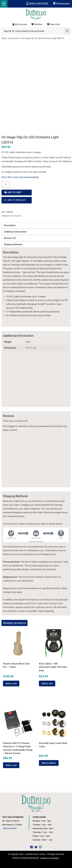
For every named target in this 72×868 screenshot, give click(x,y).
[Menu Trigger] (4, 4)
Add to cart (14, 192)
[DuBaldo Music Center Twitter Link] (36, 847)
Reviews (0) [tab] (10, 238)
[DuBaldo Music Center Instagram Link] (40, 847)
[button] (17, 200)
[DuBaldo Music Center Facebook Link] (32, 847)
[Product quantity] (6, 184)
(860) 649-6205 (37, 4)
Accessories (16, 216)
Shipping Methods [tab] (13, 244)
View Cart (53, 24)
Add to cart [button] (11, 684)
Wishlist (37, 24)
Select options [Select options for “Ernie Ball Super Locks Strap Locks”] (49, 763)
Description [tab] (10, 225)
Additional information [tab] (15, 232)
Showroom (62, 4)
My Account (20, 24)
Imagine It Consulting (50, 858)
